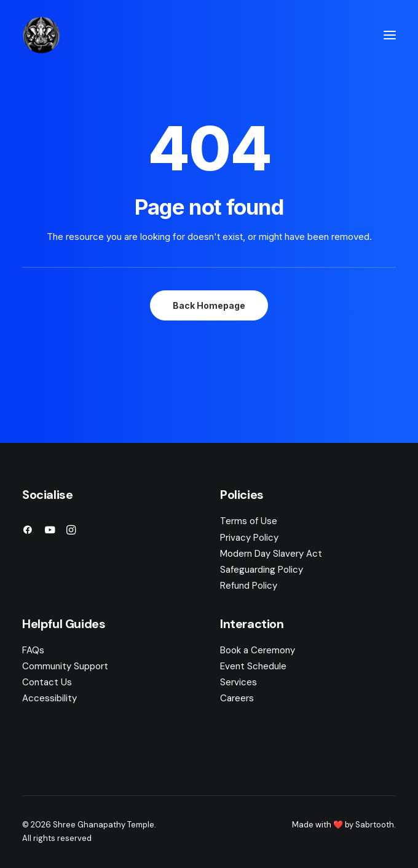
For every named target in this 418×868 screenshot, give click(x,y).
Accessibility (49, 698)
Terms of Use (249, 521)
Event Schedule (253, 666)
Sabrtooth (375, 825)
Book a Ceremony (258, 650)
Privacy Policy (249, 538)
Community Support (65, 666)
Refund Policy (249, 586)
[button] (390, 35)
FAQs (33, 650)
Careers (237, 698)
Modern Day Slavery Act (271, 554)
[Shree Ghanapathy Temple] (41, 35)
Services (239, 682)
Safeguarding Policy (262, 570)
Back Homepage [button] (209, 305)
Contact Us (47, 682)
